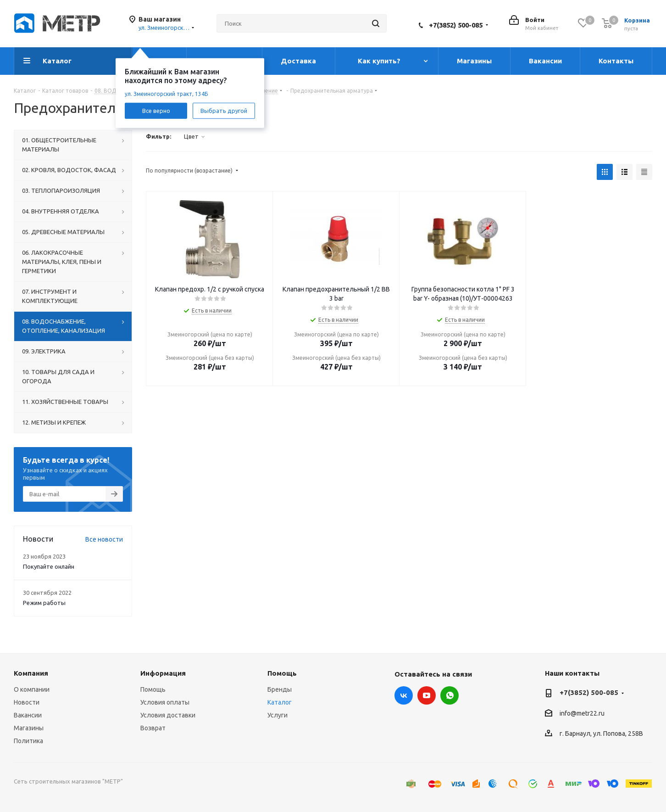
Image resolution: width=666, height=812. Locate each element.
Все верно (156, 110)
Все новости (104, 539)
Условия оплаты (165, 702)
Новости (27, 702)
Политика (28, 741)
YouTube (427, 695)
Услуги (277, 715)
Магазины (29, 728)
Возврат (153, 728)
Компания (31, 673)
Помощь (153, 689)
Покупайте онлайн (49, 566)
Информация (163, 673)
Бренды (280, 689)
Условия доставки (168, 715)
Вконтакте (404, 695)
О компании (32, 689)
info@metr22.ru (582, 713)
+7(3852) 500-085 (456, 25)
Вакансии (28, 715)
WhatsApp (450, 695)
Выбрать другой (224, 110)
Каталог (280, 702)
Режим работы (44, 603)
